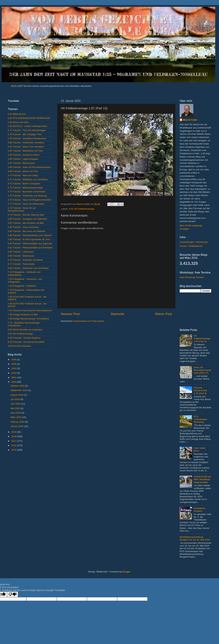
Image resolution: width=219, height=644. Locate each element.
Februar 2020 (18, 422)
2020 (14, 382)
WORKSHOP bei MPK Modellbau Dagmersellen (202, 479)
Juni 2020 (16, 404)
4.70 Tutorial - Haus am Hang (23, 175)
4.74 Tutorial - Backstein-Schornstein (27, 192)
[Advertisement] (30, 478)
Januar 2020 (17, 426)
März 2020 (16, 417)
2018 (14, 436)
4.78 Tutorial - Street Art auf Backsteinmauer (22, 209)
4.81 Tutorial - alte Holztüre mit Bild (26, 223)
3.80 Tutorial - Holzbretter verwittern (26, 143)
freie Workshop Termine (192, 277)
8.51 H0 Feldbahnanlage (82, 209)
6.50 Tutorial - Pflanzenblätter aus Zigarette (30, 244)
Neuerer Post (70, 314)
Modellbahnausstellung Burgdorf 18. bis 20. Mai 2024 (195, 538)
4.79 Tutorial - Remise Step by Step (26, 215)
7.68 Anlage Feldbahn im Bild (23, 315)
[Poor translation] (12, 594)
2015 (14, 450)
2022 (14, 373)
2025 (14, 364)
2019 (14, 432)
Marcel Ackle (190, 120)
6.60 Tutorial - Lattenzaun (21, 252)
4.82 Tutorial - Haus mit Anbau (23, 227)
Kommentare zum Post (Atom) (89, 321)
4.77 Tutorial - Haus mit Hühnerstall (26, 204)
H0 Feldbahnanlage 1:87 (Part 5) (202, 338)
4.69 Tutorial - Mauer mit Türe (23, 171)
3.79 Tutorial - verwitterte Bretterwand (27, 138)
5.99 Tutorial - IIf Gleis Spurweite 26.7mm (29, 239)
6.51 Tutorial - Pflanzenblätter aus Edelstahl (30, 248)
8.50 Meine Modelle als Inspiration (25, 330)
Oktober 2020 (18, 386)
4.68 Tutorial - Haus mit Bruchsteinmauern (29, 167)
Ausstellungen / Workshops (194, 242)
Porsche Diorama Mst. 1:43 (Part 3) (201, 390)
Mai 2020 (15, 408)
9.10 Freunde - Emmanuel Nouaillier (26, 342)
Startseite (117, 314)
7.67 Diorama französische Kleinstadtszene (30, 310)
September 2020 (19, 390)
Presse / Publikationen (191, 246)
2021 (14, 377)
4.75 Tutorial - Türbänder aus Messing (27, 196)
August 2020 (17, 395)
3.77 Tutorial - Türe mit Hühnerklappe (27, 130)
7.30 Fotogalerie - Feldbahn (22, 286)
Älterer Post (163, 314)
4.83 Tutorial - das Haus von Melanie (27, 231)
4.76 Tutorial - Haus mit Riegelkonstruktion (29, 200)
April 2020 (16, 413)
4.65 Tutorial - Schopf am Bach (24, 155)
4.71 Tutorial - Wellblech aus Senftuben (28, 179)
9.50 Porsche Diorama (19, 346)
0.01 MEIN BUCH (17, 114)
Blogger (126, 572)
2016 (14, 445)
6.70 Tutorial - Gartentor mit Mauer (25, 260)
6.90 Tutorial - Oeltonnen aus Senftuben (28, 268)
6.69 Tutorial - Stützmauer (21, 256)
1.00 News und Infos (18, 122)
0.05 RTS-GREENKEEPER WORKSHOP (29, 118)
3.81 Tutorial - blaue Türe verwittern (26, 147)
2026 (14, 359)
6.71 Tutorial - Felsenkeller (21, 264)
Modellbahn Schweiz (200, 510)
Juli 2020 (15, 399)
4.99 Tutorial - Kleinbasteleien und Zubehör (30, 235)
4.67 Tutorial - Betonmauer (21, 163)
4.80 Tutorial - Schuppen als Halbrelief (27, 219)
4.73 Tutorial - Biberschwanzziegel (25, 188)
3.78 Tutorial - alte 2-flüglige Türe (25, 134)
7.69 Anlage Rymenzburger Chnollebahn (28, 319)
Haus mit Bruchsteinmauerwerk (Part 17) (202, 370)
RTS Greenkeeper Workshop (200, 419)
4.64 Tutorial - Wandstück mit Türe (25, 151)
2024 (14, 368)
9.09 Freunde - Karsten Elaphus (24, 338)
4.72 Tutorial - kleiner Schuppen (24, 184)
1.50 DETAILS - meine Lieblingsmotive (27, 126)
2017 (14, 441)
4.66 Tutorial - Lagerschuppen (23, 159)
